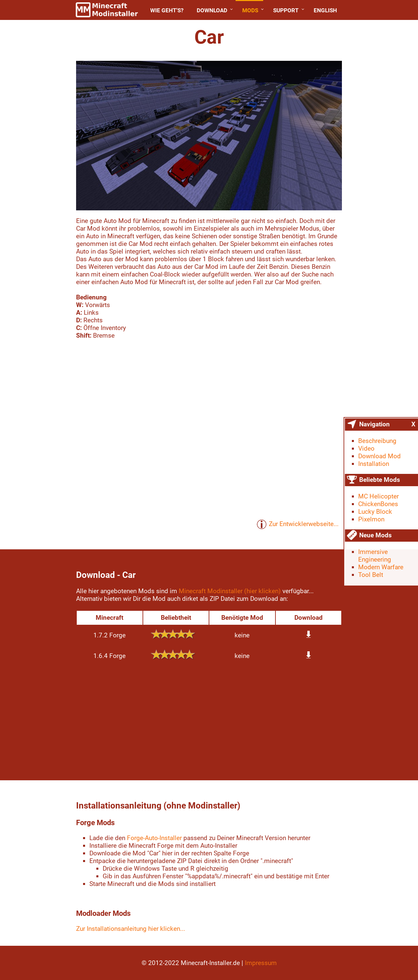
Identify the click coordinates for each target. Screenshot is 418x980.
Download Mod (379, 456)
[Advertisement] (209, 720)
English (325, 10)
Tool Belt (371, 575)
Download (212, 10)
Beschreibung (377, 441)
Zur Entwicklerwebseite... (298, 524)
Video (366, 448)
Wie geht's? (167, 10)
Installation (374, 464)
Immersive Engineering (375, 556)
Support (286, 10)
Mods (250, 10)
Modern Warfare (381, 567)
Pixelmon (371, 519)
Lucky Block (375, 512)
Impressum (261, 963)
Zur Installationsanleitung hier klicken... (131, 929)
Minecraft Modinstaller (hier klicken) (230, 591)
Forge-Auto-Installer (154, 838)
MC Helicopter (378, 496)
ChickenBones (378, 504)
